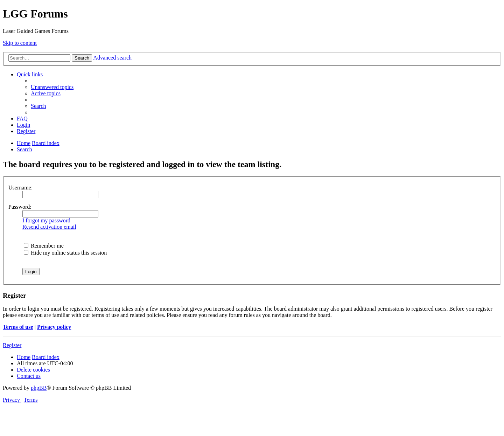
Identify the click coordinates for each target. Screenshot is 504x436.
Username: (20, 188)
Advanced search (112, 58)
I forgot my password (46, 220)
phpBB (39, 388)
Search (82, 58)
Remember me (44, 246)
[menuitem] (52, 87)
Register (12, 345)
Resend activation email (49, 227)
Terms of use (18, 327)
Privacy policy (54, 327)
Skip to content (20, 43)
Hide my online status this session (65, 253)
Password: (20, 207)
